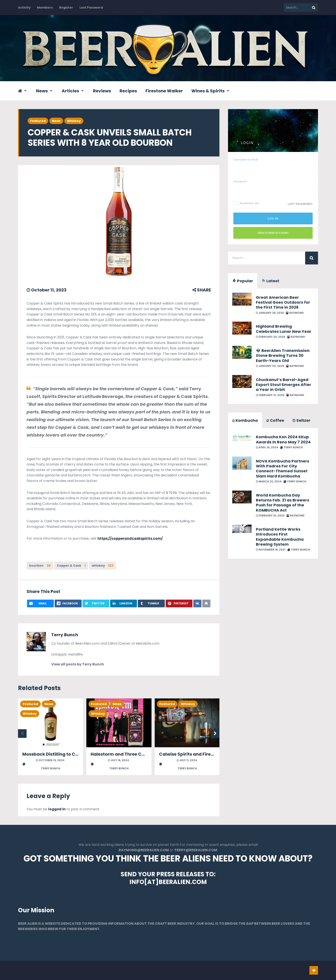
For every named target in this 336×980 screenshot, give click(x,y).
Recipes (128, 91)
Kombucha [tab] (245, 420)
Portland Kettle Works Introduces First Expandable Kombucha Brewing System (280, 537)
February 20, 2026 (271, 337)
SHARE (202, 290)
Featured (38, 121)
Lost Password (91, 8)
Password (240, 181)
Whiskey (74, 121)
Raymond (295, 313)
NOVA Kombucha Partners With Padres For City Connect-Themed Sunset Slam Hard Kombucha (283, 469)
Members (45, 8)
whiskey (102, 566)
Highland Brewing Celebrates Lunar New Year (284, 329)
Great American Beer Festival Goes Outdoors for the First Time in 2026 (283, 302)
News (42, 91)
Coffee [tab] (275, 420)
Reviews (102, 91)
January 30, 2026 (270, 366)
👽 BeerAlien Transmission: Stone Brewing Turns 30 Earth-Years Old (283, 356)
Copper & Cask (71, 566)
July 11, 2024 (187, 760)
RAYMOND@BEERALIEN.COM (144, 850)
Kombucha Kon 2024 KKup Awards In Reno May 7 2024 (283, 439)
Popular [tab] (243, 281)
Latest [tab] (270, 281)
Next (215, 734)
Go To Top (314, 970)
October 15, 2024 (50, 760)
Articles (70, 91)
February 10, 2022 (270, 516)
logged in (57, 809)
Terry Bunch (65, 635)
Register (66, 8)
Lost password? (300, 204)
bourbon (40, 566)
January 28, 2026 (270, 313)
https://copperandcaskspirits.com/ (130, 538)
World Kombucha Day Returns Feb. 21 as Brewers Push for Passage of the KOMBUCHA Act (283, 503)
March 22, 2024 (269, 481)
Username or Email (246, 159)
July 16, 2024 (118, 760)
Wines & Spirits (208, 91)
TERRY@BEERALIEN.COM (196, 850)
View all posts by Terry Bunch (78, 664)
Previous (22, 734)
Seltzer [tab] (302, 420)
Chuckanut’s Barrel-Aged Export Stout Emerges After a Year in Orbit (283, 385)
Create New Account (273, 233)
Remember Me (246, 203)
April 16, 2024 (267, 447)
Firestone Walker (164, 91)
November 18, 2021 (271, 550)
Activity (24, 8)
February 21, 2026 (270, 395)
